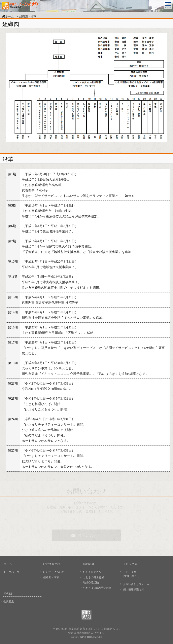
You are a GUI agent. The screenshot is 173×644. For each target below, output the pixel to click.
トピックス (130, 572)
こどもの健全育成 (94, 577)
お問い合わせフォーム (136, 584)
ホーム (8, 17)
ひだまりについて (54, 572)
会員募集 (9, 601)
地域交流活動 (91, 583)
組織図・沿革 (51, 577)
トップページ (11, 572)
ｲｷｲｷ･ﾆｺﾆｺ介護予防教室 (97, 588)
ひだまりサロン (92, 572)
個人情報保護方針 (134, 589)
